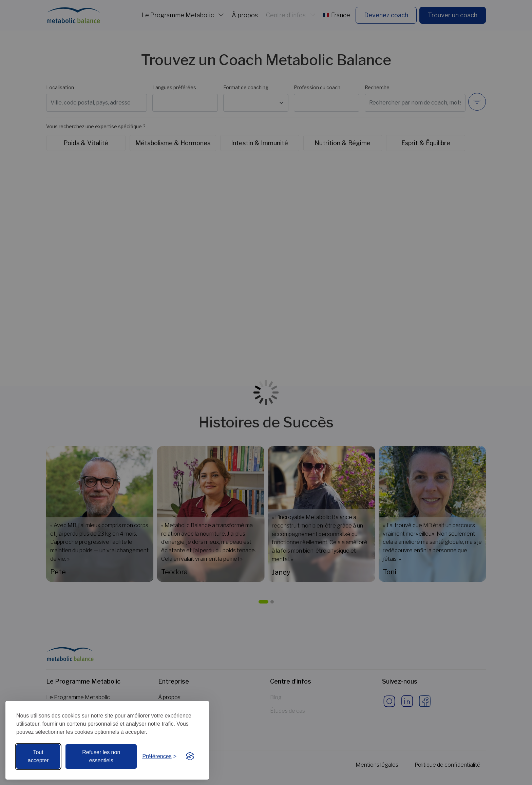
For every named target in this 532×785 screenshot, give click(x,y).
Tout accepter (38, 756)
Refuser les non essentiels (101, 756)
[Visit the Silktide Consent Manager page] (190, 757)
